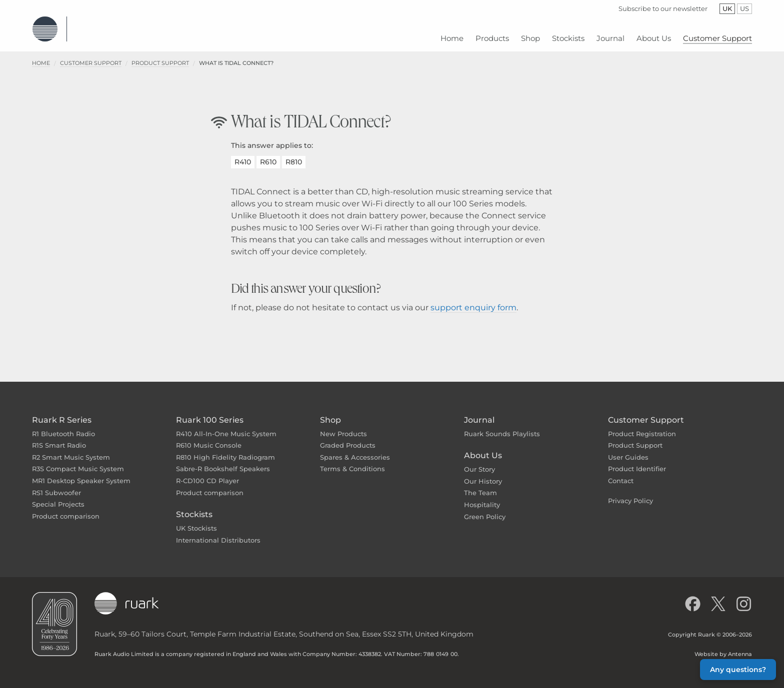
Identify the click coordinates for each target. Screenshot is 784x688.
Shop (330, 412)
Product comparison (66, 509)
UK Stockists (196, 521)
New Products (343, 426)
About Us (483, 448)
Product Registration (642, 426)
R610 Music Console (209, 438)
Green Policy (485, 509)
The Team (480, 486)
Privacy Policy (630, 493)
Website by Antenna (723, 647)
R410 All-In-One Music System (226, 426)
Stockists (194, 507)
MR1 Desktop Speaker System (81, 473)
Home (41, 55)
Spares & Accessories (355, 450)
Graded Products (348, 438)
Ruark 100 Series (210, 412)
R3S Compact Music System (78, 462)
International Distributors (218, 533)
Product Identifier (637, 462)
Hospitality (482, 497)
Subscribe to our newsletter (663, 8)
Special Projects (58, 497)
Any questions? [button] (738, 670)
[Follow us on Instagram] (744, 597)
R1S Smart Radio (59, 438)
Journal (479, 412)
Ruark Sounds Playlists (502, 426)
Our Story (479, 462)
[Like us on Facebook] (693, 597)
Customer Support (91, 55)
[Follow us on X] (718, 597)
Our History (483, 474)
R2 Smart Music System (71, 450)
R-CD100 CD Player (207, 473)
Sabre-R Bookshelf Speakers (223, 462)
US (746, 8)
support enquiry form (473, 300)
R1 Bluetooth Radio (63, 426)
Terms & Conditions (352, 462)
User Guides (628, 450)
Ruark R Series (62, 412)
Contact (621, 473)
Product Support (160, 55)
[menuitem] (452, 35)
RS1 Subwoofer (56, 485)
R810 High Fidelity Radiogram (225, 450)
